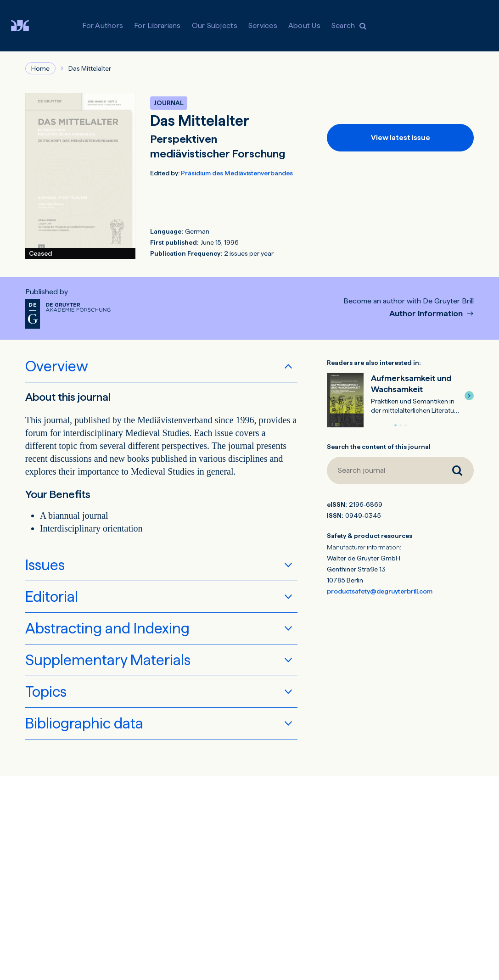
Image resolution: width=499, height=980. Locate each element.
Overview (57, 366)
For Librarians (157, 25)
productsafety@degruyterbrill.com (380, 591)
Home (40, 68)
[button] (469, 396)
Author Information (427, 314)
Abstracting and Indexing (107, 628)
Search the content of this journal (379, 447)
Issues (45, 565)
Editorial (52, 597)
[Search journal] (384, 470)
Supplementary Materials (108, 660)
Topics (46, 692)
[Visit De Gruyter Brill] (27, 26)
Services (263, 25)
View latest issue (401, 137)
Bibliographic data (84, 723)
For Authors (103, 25)
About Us (304, 25)
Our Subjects (215, 25)
